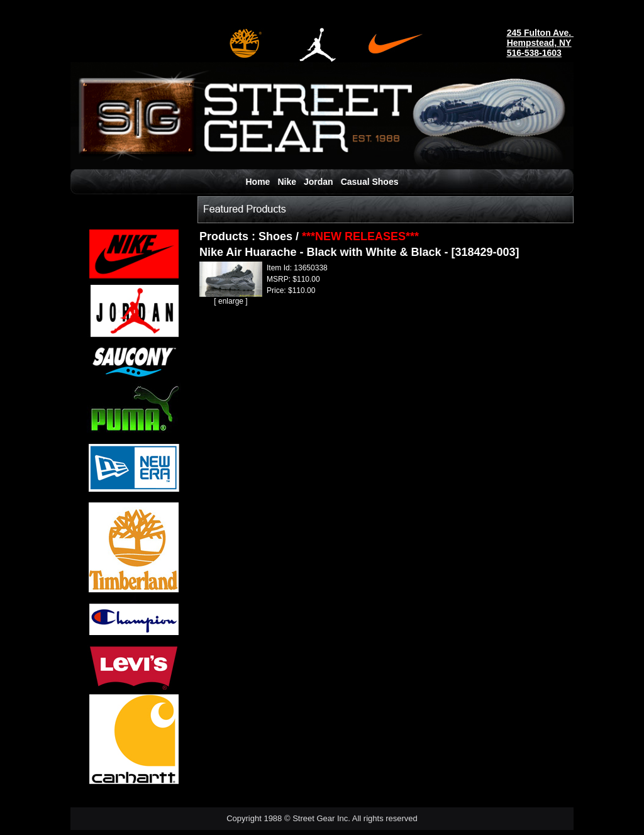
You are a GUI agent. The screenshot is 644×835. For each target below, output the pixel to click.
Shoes (275, 236)
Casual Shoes (370, 182)
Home (258, 182)
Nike (287, 182)
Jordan (319, 182)
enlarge (231, 301)
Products (225, 236)
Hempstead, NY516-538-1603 (539, 48)
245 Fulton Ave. (540, 33)
